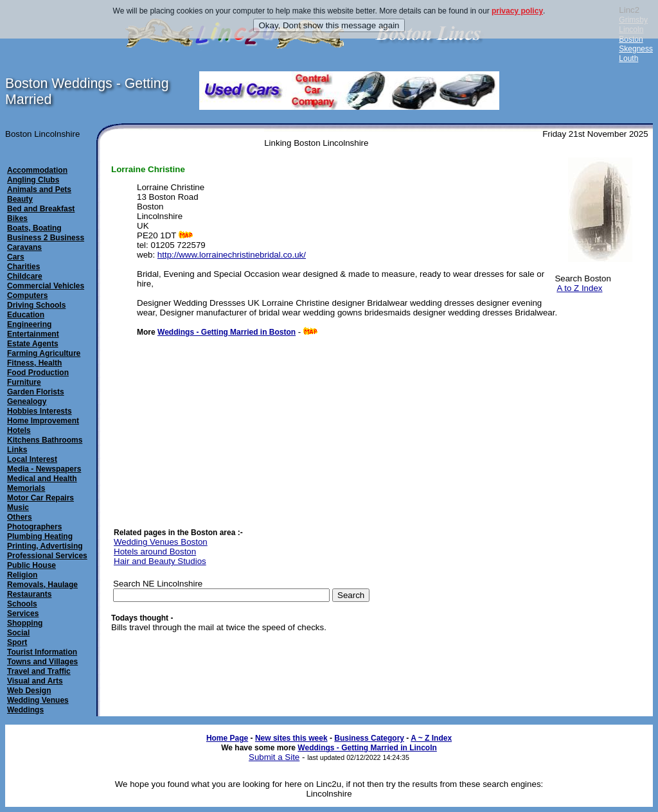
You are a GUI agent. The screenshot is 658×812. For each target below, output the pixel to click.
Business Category (369, 738)
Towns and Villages (42, 662)
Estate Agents (33, 344)
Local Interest (32, 459)
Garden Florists (36, 392)
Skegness (636, 49)
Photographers (34, 527)
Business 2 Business (46, 238)
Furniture (24, 382)
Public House (31, 565)
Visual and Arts (35, 681)
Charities (23, 267)
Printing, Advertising (45, 546)
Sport (17, 642)
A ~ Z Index (431, 738)
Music (18, 507)
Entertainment (33, 334)
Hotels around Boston (155, 552)
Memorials (26, 488)
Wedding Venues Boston (161, 542)
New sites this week (291, 738)
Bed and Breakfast (41, 209)
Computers (27, 296)
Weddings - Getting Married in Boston (227, 332)
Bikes (17, 218)
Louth (628, 58)
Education (26, 315)
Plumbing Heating (40, 536)
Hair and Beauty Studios (160, 561)
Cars (16, 257)
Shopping (25, 623)
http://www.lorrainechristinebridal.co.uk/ (232, 255)
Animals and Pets (39, 190)
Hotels (19, 430)
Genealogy (27, 402)
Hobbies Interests (40, 411)
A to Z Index (579, 288)
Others (20, 517)
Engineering (29, 324)
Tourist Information (42, 652)
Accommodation (37, 170)
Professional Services (47, 556)
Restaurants (29, 594)
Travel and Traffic (39, 671)
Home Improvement (43, 421)
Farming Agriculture (44, 353)
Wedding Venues (38, 700)
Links (17, 450)
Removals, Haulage (42, 585)
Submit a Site (274, 757)
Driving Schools (36, 305)
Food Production (38, 373)
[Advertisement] (233, 425)
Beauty (20, 199)
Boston (631, 39)
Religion (22, 575)
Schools (22, 604)
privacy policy (517, 11)
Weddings (25, 710)
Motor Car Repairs (40, 498)
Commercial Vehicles (46, 286)
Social (18, 633)
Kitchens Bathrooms (45, 440)
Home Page (227, 738)
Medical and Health (42, 479)
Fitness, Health (34, 363)
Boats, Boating (34, 228)
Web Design (29, 691)
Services (23, 613)
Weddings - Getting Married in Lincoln (367, 748)
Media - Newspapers (44, 469)
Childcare (25, 276)
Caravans (24, 247)
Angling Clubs (33, 180)
